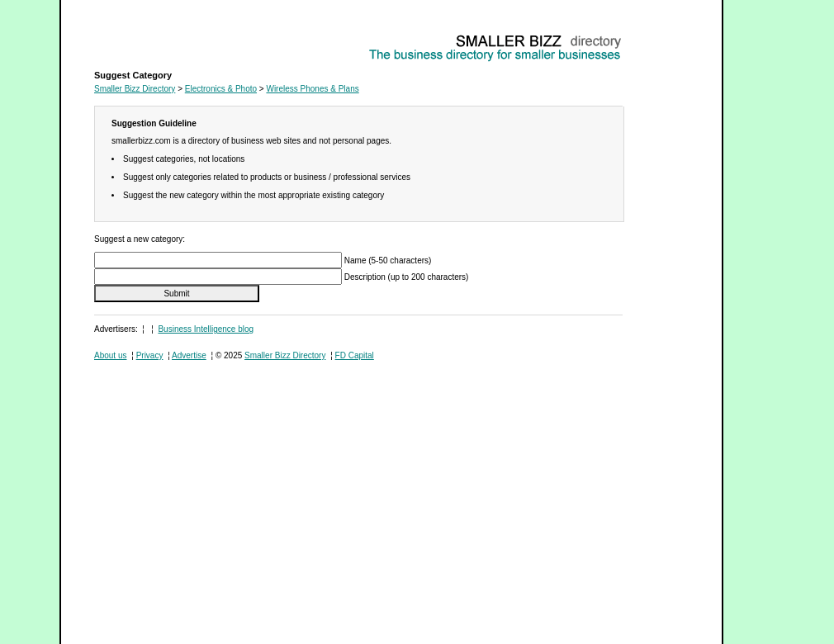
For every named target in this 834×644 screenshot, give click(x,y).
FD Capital (355, 355)
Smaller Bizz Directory (135, 89)
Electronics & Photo (221, 89)
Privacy (150, 355)
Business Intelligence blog (206, 329)
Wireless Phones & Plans (140, 38)
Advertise (189, 355)
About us (110, 355)
